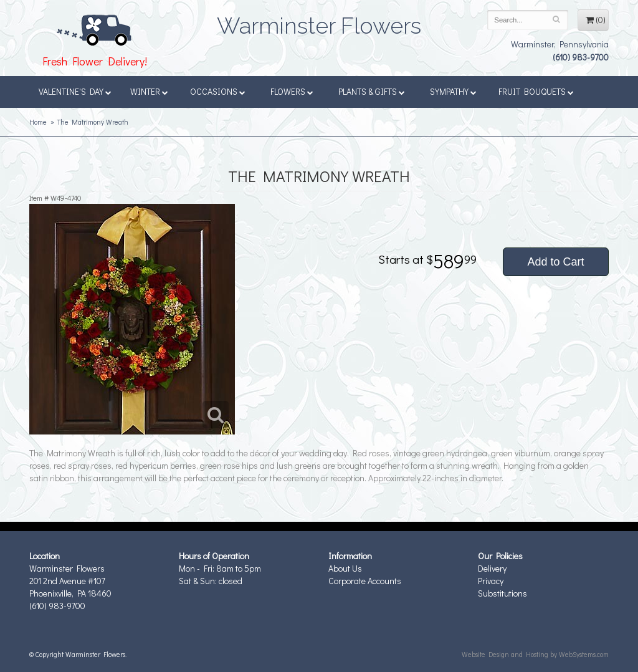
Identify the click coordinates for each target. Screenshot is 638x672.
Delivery (492, 568)
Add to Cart (555, 262)
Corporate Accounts (365, 581)
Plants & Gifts (372, 91)
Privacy (491, 581)
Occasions (218, 91)
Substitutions (502, 593)
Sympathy (453, 91)
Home (38, 122)
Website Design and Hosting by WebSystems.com (535, 654)
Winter (149, 91)
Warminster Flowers (319, 22)
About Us (345, 568)
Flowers (292, 91)
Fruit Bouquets (536, 91)
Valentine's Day (75, 91)
